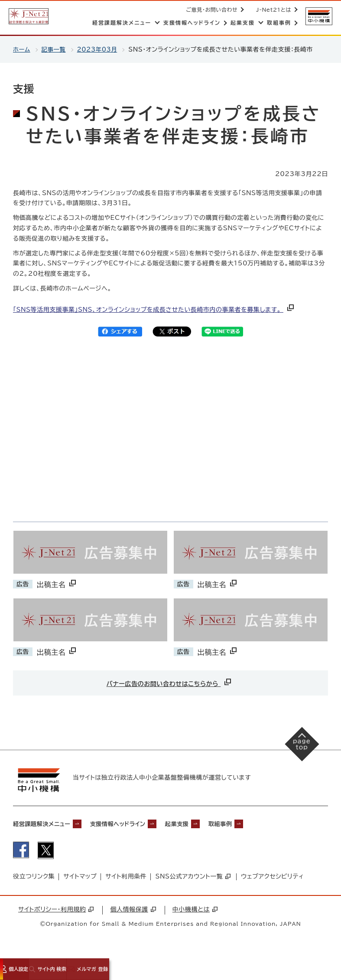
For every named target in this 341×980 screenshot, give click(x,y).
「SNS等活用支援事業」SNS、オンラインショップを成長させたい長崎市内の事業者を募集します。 (154, 310)
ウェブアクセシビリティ (272, 878)
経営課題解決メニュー (48, 823)
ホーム (22, 49)
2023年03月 (99, 49)
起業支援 (207, 823)
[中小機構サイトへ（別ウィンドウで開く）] (318, 16)
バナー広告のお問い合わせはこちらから (170, 682)
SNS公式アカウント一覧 (193, 878)
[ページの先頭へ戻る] (298, 748)
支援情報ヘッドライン (138, 823)
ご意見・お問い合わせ (211, 10)
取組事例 (258, 823)
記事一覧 (55, 49)
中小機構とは (195, 911)
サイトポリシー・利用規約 (56, 911)
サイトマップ (80, 878)
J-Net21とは (273, 10)
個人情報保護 (133, 911)
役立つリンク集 (34, 878)
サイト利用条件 (126, 878)
